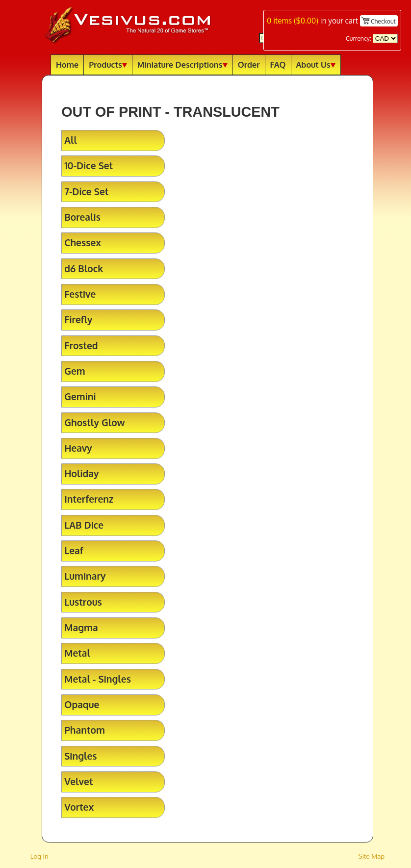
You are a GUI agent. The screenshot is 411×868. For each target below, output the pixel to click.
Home (67, 64)
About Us (316, 64)
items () (293, 21)
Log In (39, 856)
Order (249, 64)
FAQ (278, 64)
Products (108, 64)
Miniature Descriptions (182, 64)
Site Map (372, 856)
